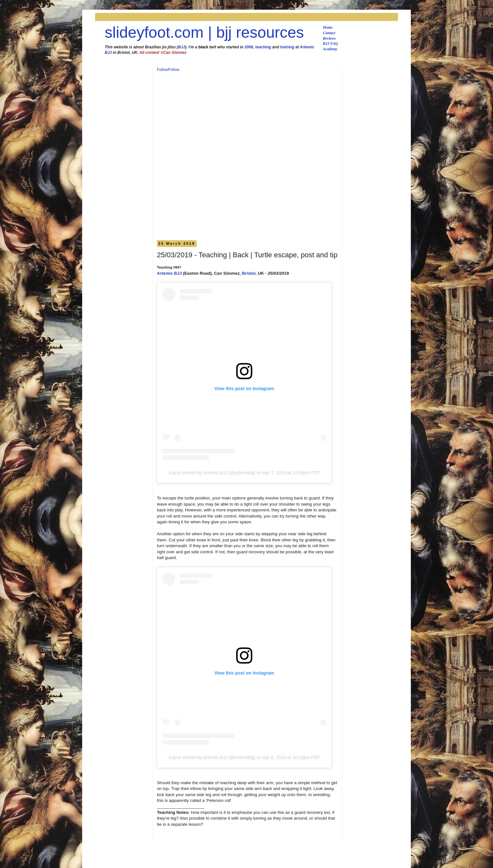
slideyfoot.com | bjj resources (204, 32)
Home (328, 27)
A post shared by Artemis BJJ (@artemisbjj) (212, 473)
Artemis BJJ (169, 273)
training (287, 47)
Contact (329, 33)
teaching (263, 47)
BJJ (181, 47)
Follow (163, 70)
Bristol (249, 273)
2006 (249, 47)
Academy (330, 49)
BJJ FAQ (330, 44)
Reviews (329, 38)
